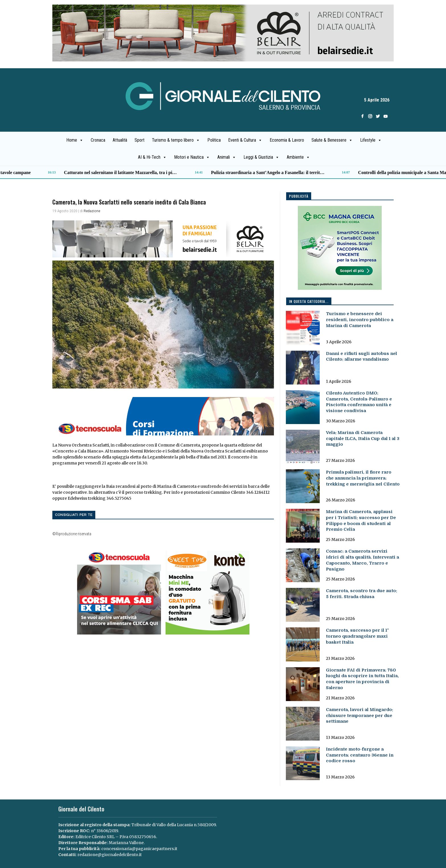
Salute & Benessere (332, 140)
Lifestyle (371, 140)
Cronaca (98, 140)
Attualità (120, 140)
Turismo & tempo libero (176, 140)
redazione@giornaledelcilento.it (110, 855)
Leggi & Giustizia (261, 157)
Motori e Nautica (192, 157)
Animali (227, 157)
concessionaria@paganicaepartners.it (139, 849)
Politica (214, 140)
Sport (140, 140)
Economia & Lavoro (287, 140)
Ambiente (298, 157)
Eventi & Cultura (245, 140)
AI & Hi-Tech (152, 157)
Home (75, 140)
